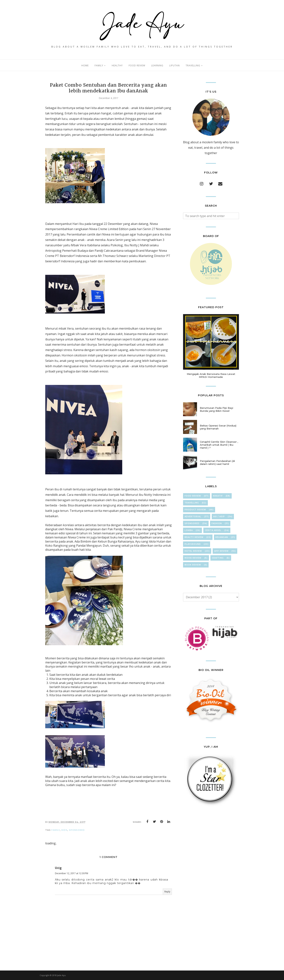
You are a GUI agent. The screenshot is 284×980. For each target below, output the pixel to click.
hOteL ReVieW (193, 551)
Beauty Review (194, 537)
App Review (221, 551)
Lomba (189, 530)
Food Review (193, 496)
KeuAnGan (222, 537)
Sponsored (77, 830)
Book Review (193, 565)
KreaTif (218, 496)
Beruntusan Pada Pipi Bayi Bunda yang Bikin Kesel (216, 409)
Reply (167, 892)
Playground (193, 544)
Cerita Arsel (213, 530)
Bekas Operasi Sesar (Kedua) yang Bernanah (218, 427)
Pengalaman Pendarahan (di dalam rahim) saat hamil (217, 462)
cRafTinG (218, 558)
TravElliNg (192, 503)
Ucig (58, 868)
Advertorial (193, 517)
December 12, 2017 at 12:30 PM (72, 873)
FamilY (56, 830)
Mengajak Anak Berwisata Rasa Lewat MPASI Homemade (211, 375)
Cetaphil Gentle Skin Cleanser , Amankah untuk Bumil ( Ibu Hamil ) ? (219, 445)
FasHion (217, 523)
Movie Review (193, 558)
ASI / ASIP (219, 517)
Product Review (195, 510)
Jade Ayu (61, 975)
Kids (64, 830)
